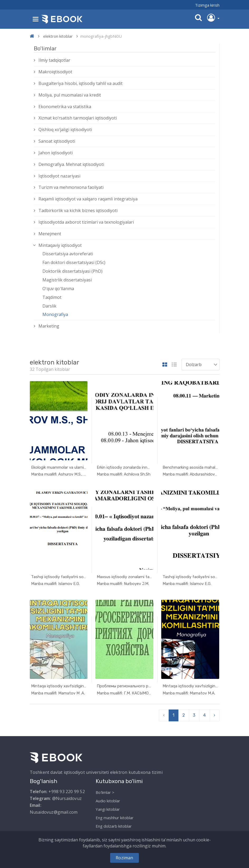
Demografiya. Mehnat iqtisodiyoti (71, 164)
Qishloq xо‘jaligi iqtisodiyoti (65, 130)
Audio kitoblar (108, 799)
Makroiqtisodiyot (55, 72)
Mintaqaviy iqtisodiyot (60, 245)
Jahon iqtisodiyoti (56, 153)
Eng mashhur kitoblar (115, 816)
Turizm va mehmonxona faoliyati (71, 187)
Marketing (49, 326)
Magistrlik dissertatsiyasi (67, 280)
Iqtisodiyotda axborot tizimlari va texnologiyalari (86, 222)
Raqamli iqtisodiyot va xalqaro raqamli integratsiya (88, 199)
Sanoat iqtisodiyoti (57, 141)
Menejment (50, 234)
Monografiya (55, 314)
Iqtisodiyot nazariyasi (59, 176)
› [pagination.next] (214, 714)
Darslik (49, 306)
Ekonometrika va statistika (65, 107)
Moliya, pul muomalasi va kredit (70, 95)
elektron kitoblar (58, 36)
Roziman (124, 858)
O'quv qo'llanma (58, 289)
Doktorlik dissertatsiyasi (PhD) (72, 271)
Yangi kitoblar (108, 808)
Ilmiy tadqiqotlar (54, 60)
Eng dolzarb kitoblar (114, 825)
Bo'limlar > (105, 791)
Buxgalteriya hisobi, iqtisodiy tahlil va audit (80, 83)
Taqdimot (52, 297)
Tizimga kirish (207, 5)
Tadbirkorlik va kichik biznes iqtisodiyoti (78, 210)
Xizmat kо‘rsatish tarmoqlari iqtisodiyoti (78, 118)
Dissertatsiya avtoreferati (68, 254)
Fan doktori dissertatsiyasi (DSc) (74, 262)
